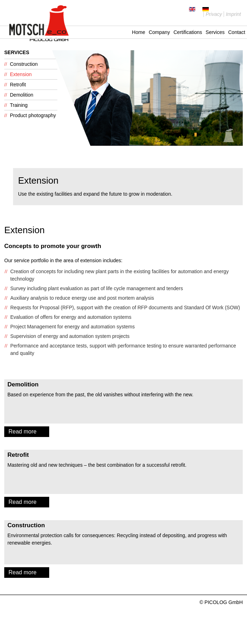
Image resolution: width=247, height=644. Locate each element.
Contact (237, 32)
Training (19, 105)
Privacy (214, 14)
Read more (22, 432)
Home (139, 32)
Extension (21, 74)
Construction (24, 64)
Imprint (233, 14)
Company (159, 32)
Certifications (188, 32)
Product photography (33, 115)
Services (215, 32)
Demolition (22, 95)
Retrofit (18, 85)
